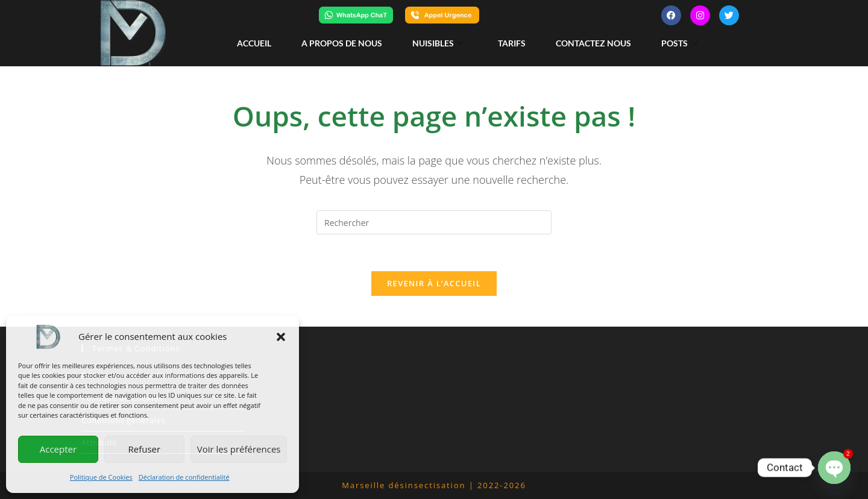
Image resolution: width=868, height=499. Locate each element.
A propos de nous (342, 43)
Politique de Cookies (101, 477)
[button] (281, 337)
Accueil (254, 43)
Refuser (144, 449)
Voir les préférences (239, 449)
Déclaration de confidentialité (184, 477)
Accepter (58, 449)
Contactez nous (593, 43)
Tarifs (512, 43)
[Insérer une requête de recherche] (434, 222)
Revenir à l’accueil (434, 283)
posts (680, 43)
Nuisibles (438, 43)
